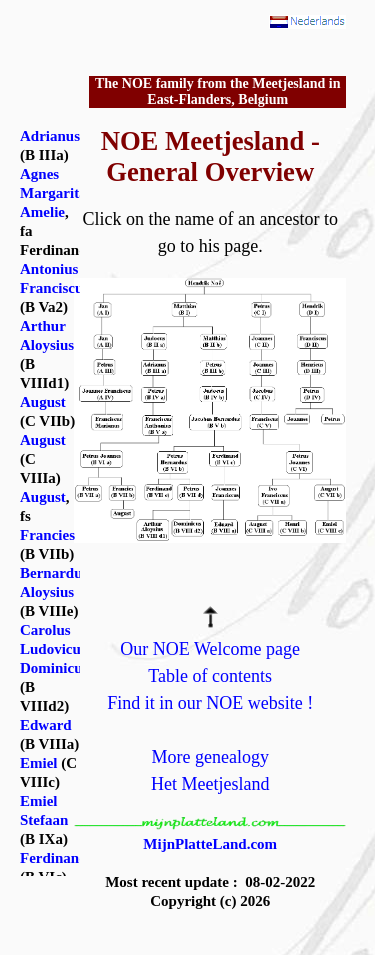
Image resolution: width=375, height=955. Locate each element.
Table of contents (210, 676)
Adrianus (50, 136)
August (43, 402)
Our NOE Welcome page (210, 649)
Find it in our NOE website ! (210, 703)
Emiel (39, 763)
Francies (47, 535)
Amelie (42, 212)
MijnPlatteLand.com (210, 844)
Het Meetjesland (210, 784)
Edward (46, 725)
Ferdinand (54, 858)
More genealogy (209, 757)
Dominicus (54, 668)
